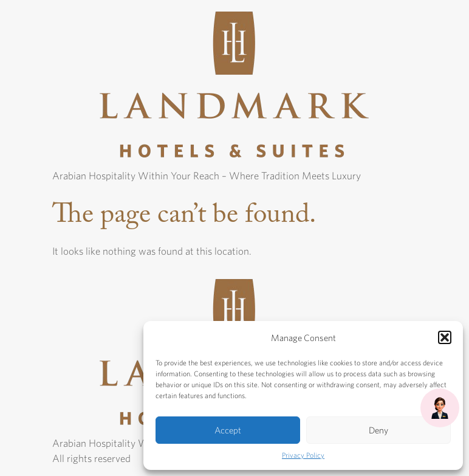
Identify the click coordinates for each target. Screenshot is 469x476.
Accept (228, 430)
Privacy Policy (303, 455)
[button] (445, 337)
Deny (378, 430)
